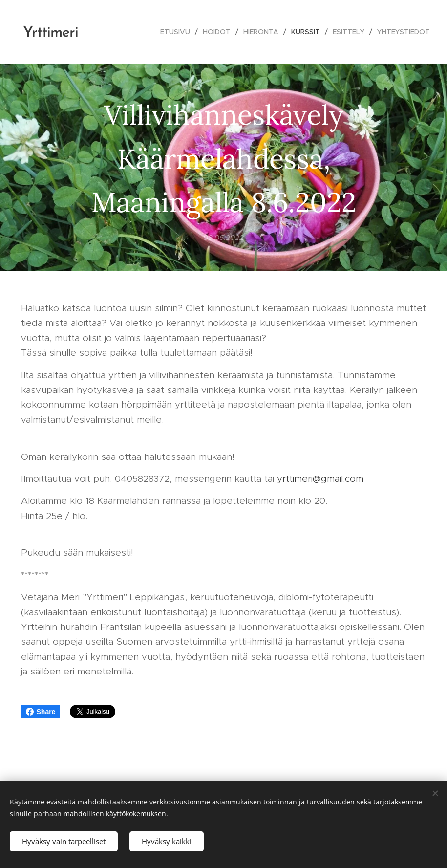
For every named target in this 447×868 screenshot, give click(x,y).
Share (41, 712)
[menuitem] (178, 32)
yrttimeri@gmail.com (320, 479)
